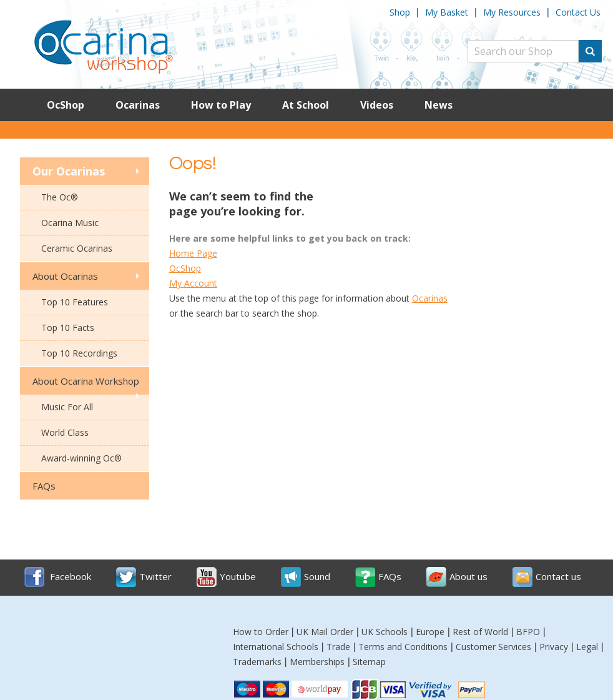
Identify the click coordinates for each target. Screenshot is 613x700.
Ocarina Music (70, 223)
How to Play (221, 105)
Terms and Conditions (403, 647)
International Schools (276, 647)
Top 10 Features (75, 302)
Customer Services (493, 647)
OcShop (66, 105)
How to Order (261, 632)
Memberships (317, 662)
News (439, 105)
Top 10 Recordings (79, 353)
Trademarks (257, 662)
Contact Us (578, 12)
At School (306, 105)
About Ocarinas (65, 276)
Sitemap (369, 662)
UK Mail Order (325, 632)
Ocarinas (138, 105)
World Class (65, 432)
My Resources (512, 12)
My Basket (447, 12)
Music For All (67, 407)
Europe (430, 632)
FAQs (44, 486)
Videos (377, 105)
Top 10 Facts (68, 328)
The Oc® (60, 197)
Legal (587, 647)
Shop (400, 12)
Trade (338, 647)
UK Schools (385, 632)
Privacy (554, 647)
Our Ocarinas (69, 171)
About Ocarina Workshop (86, 381)
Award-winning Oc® (81, 458)
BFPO (528, 632)
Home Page (193, 253)
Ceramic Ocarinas (77, 248)
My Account (193, 283)
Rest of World (480, 632)
